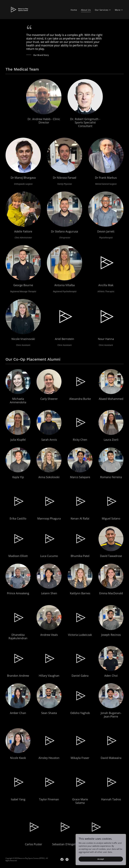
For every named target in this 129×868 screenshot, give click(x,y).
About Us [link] (86, 10)
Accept (101, 859)
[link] (20, 9)
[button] (103, 10)
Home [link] (74, 10)
